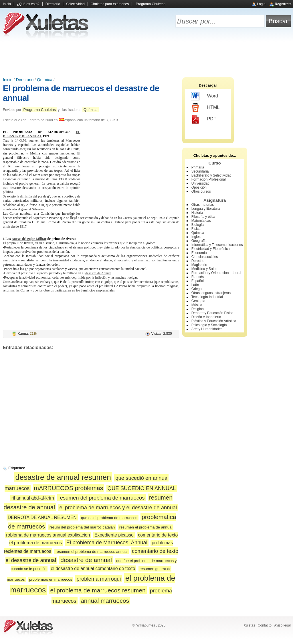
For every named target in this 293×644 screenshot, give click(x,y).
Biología (198, 225)
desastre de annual (86, 560)
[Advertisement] (146, 57)
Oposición (199, 187)
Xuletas (249, 625)
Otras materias (203, 205)
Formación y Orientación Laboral (216, 273)
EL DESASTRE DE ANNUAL (42, 134)
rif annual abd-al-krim (33, 498)
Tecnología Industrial (207, 297)
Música (197, 305)
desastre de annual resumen (63, 477)
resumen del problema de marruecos (102, 498)
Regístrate (283, 4)
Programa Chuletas (151, 4)
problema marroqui (99, 579)
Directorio (53, 4)
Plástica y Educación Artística (214, 321)
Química (45, 80)
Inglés (196, 237)
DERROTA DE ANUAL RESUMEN (42, 517)
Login (261, 4)
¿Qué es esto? (28, 4)
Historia (197, 213)
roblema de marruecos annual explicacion (48, 535)
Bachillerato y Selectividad (211, 175)
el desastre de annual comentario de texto (93, 568)
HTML (205, 108)
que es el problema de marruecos (109, 518)
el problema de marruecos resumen (98, 590)
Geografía (199, 241)
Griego (197, 289)
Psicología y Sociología (209, 325)
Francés (198, 277)
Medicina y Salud (204, 269)
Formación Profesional (209, 179)
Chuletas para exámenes (110, 4)
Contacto (265, 625)
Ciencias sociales (205, 257)
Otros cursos (201, 191)
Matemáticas (201, 221)
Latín (195, 285)
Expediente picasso (114, 535)
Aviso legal (282, 625)
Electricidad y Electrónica (211, 249)
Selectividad (75, 4)
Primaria (198, 167)
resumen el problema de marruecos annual (91, 552)
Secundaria (200, 171)
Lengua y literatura (206, 209)
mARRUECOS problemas (69, 488)
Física (196, 229)
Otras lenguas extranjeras (211, 293)
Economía (199, 253)
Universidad (200, 183)
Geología (198, 301)
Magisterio (199, 265)
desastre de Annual (98, 273)
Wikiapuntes (145, 625)
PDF (204, 119)
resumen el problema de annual (146, 527)
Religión (198, 309)
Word (204, 96)
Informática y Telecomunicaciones (217, 245)
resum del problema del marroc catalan (82, 527)
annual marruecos (105, 601)
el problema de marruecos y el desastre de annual (118, 507)
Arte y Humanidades (207, 329)
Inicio (7, 4)
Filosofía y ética (203, 217)
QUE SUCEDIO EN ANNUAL (142, 488)
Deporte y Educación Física (212, 313)
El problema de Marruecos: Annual (107, 542)
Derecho (198, 261)
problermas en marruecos (51, 579)
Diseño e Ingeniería (206, 317)
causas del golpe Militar (29, 239)
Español (198, 281)
